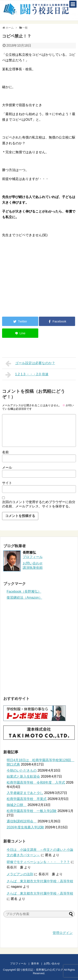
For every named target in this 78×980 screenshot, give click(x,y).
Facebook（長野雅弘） (24, 592)
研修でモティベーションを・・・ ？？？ (38, 862)
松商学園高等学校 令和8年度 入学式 (36, 782)
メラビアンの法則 (20, 874)
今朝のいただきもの (22, 770)
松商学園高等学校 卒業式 (27, 799)
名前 (5, 452)
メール (7, 468)
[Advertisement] (37, 279)
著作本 (35, 964)
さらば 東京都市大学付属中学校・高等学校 (40, 881)
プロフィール (33, 557)
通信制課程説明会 (22, 821)
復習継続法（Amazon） (24, 598)
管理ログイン (63, 933)
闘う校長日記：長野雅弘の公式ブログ (40, 970)
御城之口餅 (17, 805)
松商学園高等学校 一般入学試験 (32, 811)
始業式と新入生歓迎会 (23, 776)
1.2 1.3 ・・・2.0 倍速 (27, 375)
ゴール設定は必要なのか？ (30, 364)
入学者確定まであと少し (25, 793)
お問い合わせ (56, 964)
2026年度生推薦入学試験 (25, 827)
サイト (7, 483)
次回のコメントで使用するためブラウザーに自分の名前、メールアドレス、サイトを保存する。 (39, 504)
